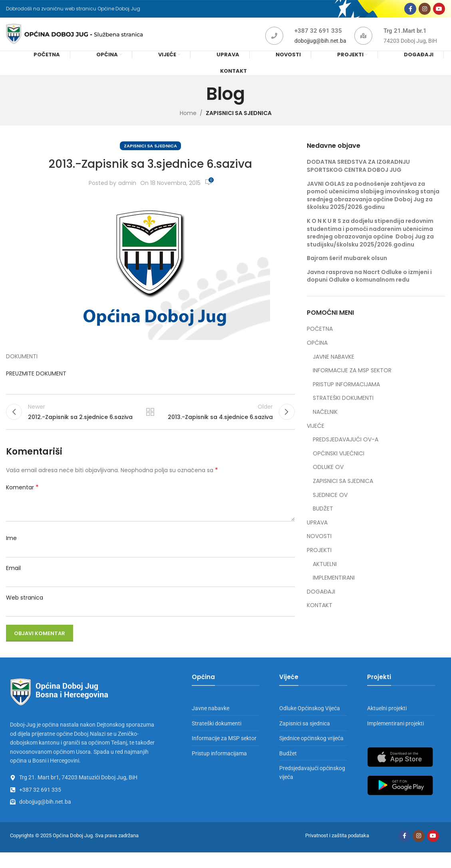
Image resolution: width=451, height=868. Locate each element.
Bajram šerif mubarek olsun (347, 270)
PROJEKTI (319, 561)
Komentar (22, 503)
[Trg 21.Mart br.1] (363, 44)
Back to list (150, 425)
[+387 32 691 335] (274, 44)
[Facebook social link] (410, 11)
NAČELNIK (325, 423)
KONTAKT (320, 617)
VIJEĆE (316, 437)
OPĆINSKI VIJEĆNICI (339, 465)
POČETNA (320, 341)
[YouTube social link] (439, 11)
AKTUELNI (325, 575)
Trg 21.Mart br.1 (405, 39)
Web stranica (25, 614)
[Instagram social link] (425, 11)
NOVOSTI (319, 548)
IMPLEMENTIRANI (334, 589)
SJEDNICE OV (330, 506)
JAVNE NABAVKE (334, 368)
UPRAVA (317, 534)
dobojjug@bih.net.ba (320, 49)
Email (13, 584)
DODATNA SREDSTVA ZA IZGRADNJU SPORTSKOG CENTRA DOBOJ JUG (358, 177)
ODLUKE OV (328, 479)
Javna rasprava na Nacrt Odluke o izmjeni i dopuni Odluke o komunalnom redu (369, 287)
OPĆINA (317, 354)
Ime (11, 554)
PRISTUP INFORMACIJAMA (346, 396)
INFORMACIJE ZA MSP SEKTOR (352, 382)
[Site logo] (87, 42)
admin (127, 194)
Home (188, 124)
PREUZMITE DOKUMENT (37, 385)
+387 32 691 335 (318, 39)
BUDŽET (323, 520)
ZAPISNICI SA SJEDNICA (239, 124)
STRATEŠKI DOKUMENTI (343, 410)
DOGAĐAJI (321, 603)
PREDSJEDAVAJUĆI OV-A (346, 451)
